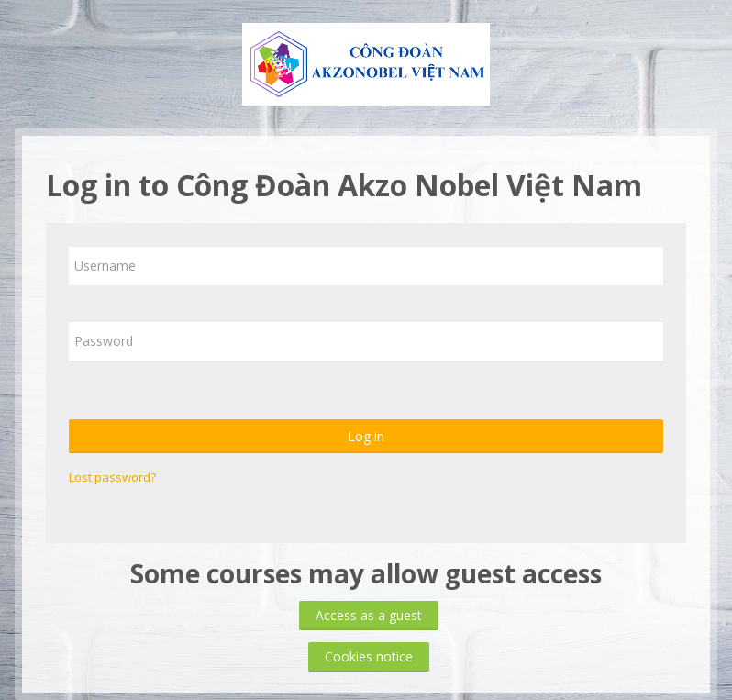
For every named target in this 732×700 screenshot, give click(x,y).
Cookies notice (369, 656)
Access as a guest (369, 615)
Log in (366, 436)
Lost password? (112, 477)
